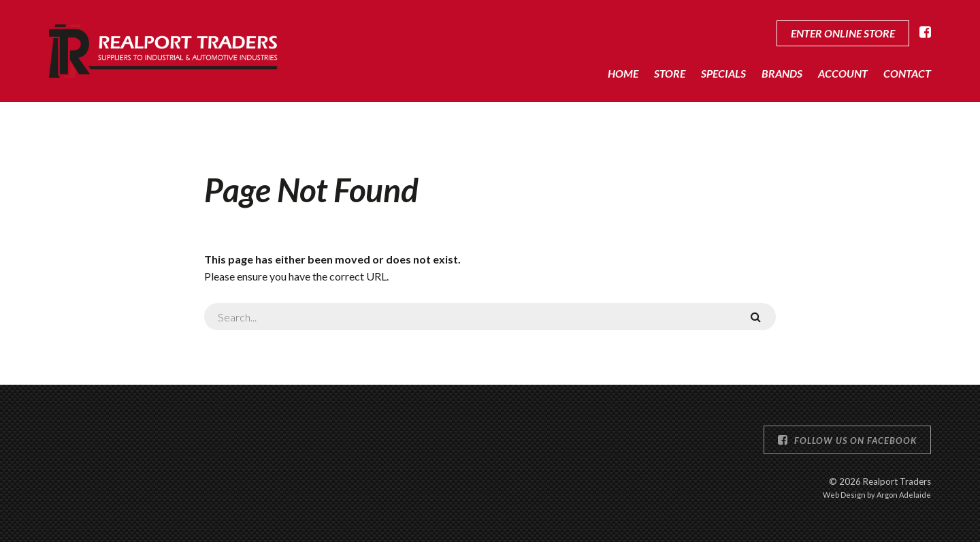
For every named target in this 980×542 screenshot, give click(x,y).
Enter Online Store (843, 33)
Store (670, 73)
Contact (907, 73)
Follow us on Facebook (847, 440)
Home (623, 73)
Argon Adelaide (904, 495)
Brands (782, 73)
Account (843, 73)
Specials (723, 73)
